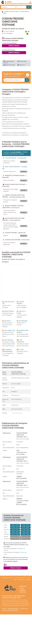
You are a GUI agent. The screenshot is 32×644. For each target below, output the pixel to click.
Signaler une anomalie (9, 65)
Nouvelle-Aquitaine (25, 11)
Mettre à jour (21, 65)
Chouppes (4, 13)
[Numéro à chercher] (14, 80)
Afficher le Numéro (14, 46)
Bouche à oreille (22, 61)
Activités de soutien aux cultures (12, 11)
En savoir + (24, 162)
